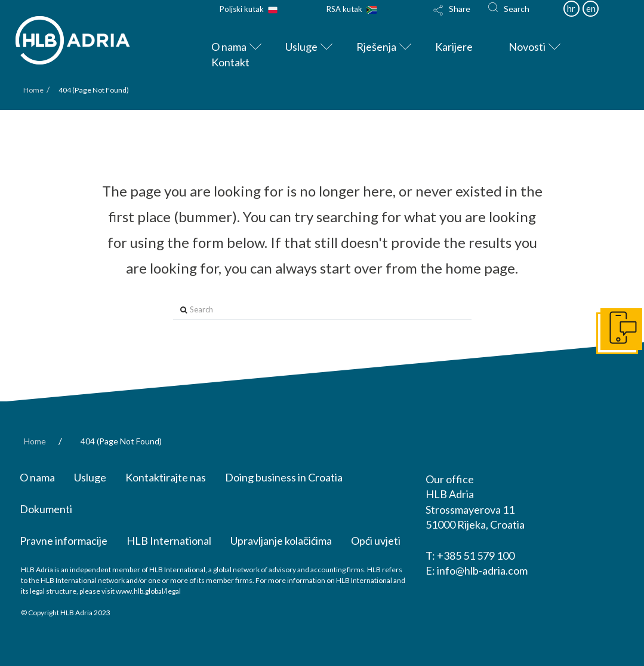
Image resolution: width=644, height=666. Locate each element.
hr (571, 8)
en (591, 8)
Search (517, 9)
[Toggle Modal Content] (453, 18)
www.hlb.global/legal (148, 591)
